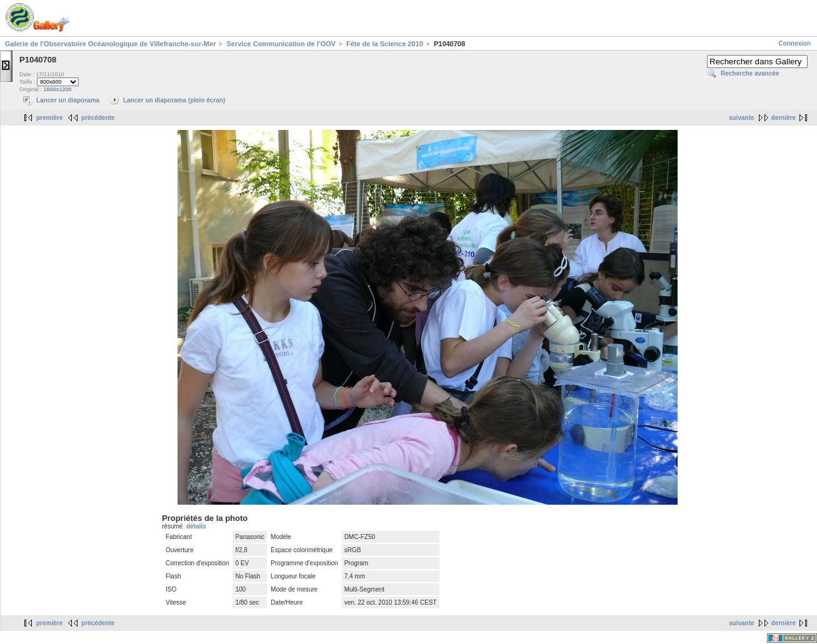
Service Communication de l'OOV (281, 44)
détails (196, 526)
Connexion (794, 43)
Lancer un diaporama (68, 100)
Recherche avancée (750, 73)
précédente (98, 118)
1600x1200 (58, 89)
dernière (784, 118)
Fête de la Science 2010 (385, 44)
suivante (742, 118)
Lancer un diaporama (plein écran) (174, 100)
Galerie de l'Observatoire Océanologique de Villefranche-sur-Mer (110, 44)
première (49, 118)
